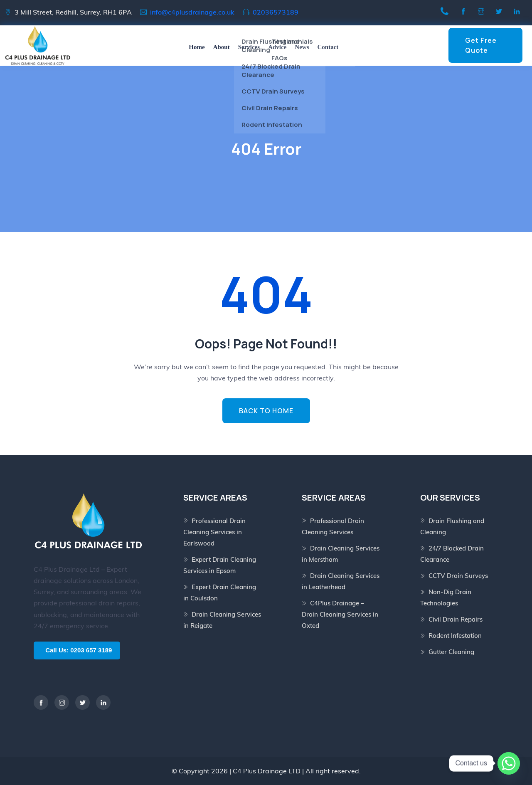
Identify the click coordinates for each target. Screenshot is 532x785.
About (222, 47)
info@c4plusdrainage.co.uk (192, 12)
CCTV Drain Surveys (458, 576)
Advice (277, 47)
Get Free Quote (481, 45)
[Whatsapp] (509, 763)
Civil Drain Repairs (456, 619)
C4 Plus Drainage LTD (267, 771)
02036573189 (276, 12)
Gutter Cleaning (451, 652)
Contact (328, 47)
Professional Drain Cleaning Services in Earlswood (214, 532)
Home (197, 47)
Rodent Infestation (455, 636)
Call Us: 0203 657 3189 (79, 650)
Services (249, 47)
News (302, 47)
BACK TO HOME (266, 411)
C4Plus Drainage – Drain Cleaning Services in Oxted (340, 614)
